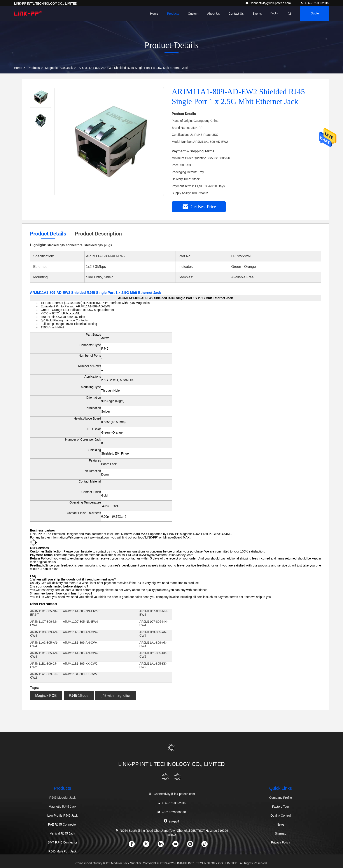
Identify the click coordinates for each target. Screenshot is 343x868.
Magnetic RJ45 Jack (59, 68)
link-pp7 (171, 821)
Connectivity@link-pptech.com (268, 3)
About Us (212, 14)
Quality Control (281, 816)
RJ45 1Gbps (79, 696)
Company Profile (281, 798)
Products (172, 14)
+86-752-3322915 (315, 3)
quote (314, 14)
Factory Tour (281, 807)
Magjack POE (46, 696)
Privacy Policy (281, 842)
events (256, 14)
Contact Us (235, 14)
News (281, 824)
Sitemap (281, 833)
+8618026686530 (171, 812)
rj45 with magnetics (116, 696)
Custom (192, 14)
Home (153, 14)
